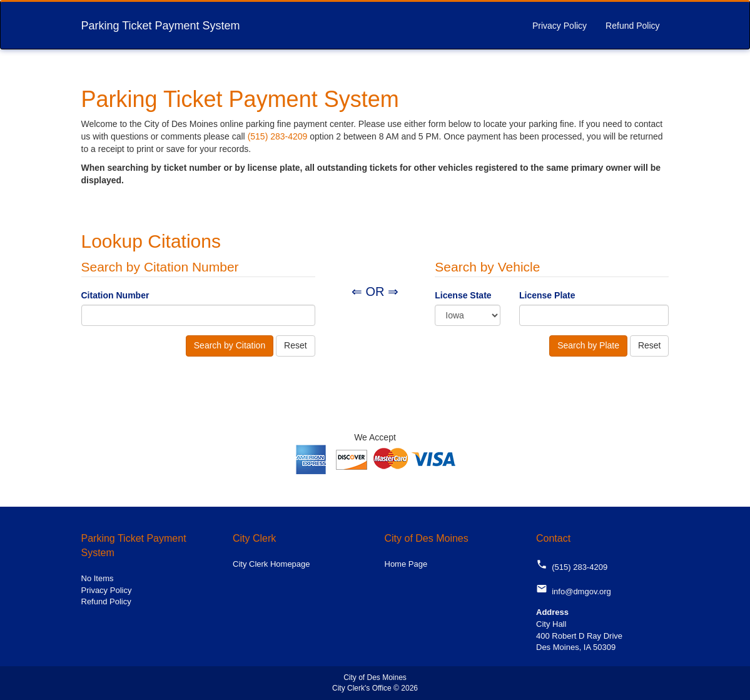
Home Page (406, 564)
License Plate (547, 295)
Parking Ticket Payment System (161, 26)
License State (463, 295)
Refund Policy (632, 26)
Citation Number (115, 295)
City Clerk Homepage (271, 564)
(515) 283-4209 (278, 136)
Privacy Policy (560, 26)
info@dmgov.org (574, 591)
